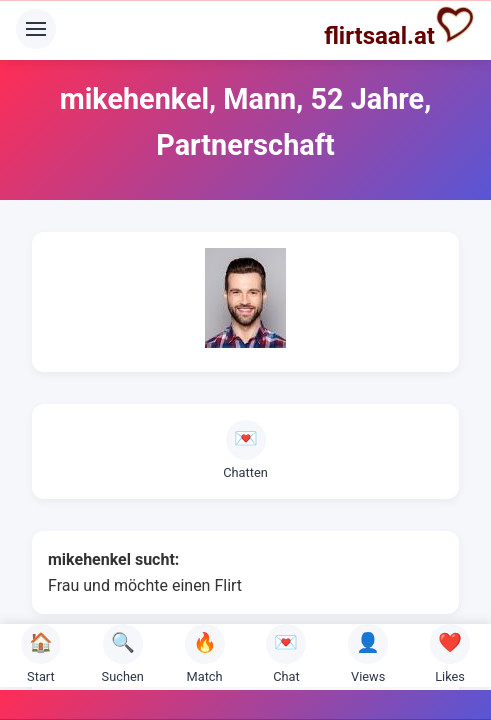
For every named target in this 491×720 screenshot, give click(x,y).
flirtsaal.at (399, 27)
